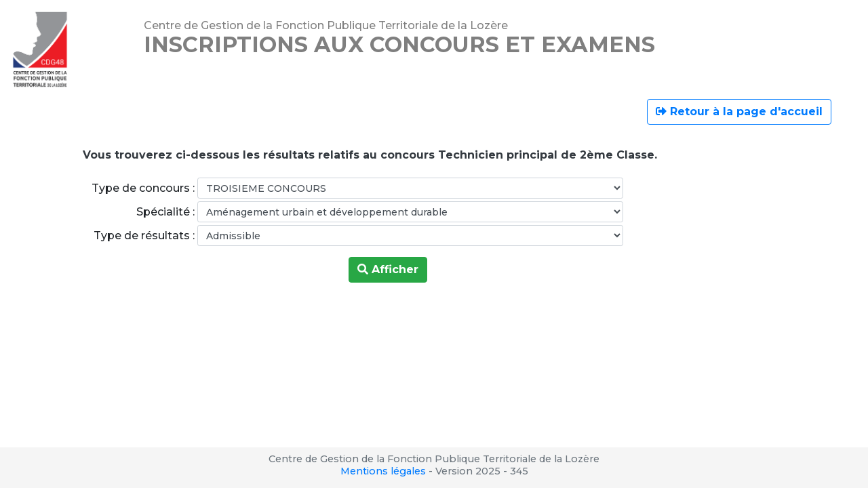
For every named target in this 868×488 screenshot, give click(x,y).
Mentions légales (383, 471)
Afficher (388, 269)
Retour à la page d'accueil (739, 111)
